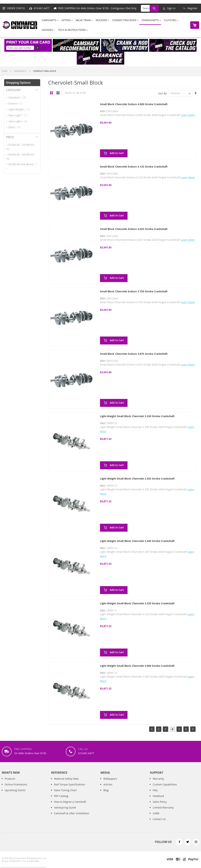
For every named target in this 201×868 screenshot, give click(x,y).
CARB (156, 817)
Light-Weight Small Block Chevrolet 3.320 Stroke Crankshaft (137, 603)
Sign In (171, 8)
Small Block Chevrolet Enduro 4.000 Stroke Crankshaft (134, 104)
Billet (16, 127)
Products (10, 782)
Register (192, 8)
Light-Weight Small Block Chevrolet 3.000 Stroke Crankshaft (137, 666)
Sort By (162, 93)
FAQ (155, 794)
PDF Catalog (61, 800)
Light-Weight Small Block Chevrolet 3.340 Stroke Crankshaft (137, 541)
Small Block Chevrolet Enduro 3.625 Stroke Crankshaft (134, 229)
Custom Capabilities (165, 788)
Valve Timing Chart (65, 794)
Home (5, 71)
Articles (108, 788)
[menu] (113, 25)
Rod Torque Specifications (70, 788)
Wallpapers (110, 782)
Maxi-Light (19, 115)
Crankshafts (21, 71)
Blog (106, 794)
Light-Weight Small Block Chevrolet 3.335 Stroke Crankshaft (137, 479)
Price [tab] (10, 137)
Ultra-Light (19, 121)
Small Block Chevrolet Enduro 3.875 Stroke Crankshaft (134, 354)
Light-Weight (20, 109)
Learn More (188, 115)
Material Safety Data (66, 782)
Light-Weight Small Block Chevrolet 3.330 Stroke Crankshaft (137, 416)
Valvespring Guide (65, 811)
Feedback (158, 800)
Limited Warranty (163, 811)
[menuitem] (49, 20)
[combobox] (150, 8)
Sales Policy (160, 806)
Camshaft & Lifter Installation (72, 817)
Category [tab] (13, 90)
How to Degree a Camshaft (70, 806)
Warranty (158, 782)
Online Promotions (16, 788)
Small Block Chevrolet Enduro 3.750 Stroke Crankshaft (134, 291)
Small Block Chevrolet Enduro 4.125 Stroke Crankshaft (134, 167)
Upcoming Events (15, 794)
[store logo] (20, 25)
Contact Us (159, 823)
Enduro (16, 103)
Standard (18, 97)
